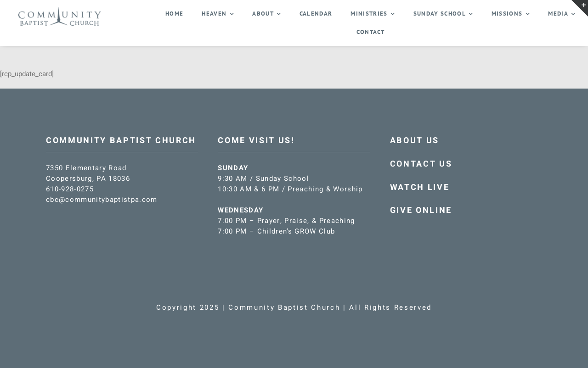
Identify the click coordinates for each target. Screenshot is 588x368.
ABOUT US (415, 141)
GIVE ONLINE (421, 210)
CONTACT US (421, 164)
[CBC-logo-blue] (60, 10)
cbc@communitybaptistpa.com (102, 200)
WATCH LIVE (420, 187)
